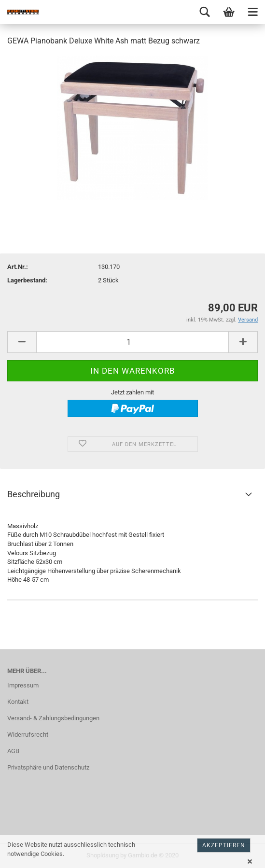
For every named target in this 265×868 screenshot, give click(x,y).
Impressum (23, 685)
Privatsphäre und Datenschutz (48, 767)
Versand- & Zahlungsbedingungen (53, 718)
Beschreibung (34, 494)
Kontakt (18, 702)
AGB (13, 751)
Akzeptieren (224, 845)
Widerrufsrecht (28, 735)
